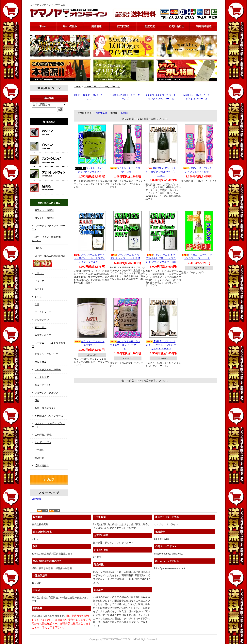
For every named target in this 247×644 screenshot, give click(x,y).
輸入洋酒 (39, 458)
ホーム (77, 87)
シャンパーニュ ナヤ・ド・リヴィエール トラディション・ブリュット (90, 258)
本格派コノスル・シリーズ (49, 416)
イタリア (39, 281)
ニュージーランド (44, 385)
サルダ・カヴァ (43, 442)
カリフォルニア (43, 335)
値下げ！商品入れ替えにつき (49, 261)
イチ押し (39, 450)
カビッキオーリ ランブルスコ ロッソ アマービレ (125, 345)
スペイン (39, 289)
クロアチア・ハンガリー (48, 370)
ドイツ (38, 297)
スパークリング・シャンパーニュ (102, 87)
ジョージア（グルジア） (48, 393)
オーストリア (42, 377)
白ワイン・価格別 (44, 218)
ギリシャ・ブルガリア (46, 354)
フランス (39, 273)
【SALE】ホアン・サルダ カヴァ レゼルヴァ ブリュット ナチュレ (161, 345)
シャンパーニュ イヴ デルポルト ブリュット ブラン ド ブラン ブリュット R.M (161, 258)
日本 (37, 400)
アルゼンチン (42, 320)
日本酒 (38, 248)
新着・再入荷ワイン (45, 408)
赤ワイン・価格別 (44, 210)
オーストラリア (43, 312)
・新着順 (123, 113)
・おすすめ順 (100, 113)
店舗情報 (36, 499)
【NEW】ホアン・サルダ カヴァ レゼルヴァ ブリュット (161, 172)
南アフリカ (41, 327)
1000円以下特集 (43, 435)
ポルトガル (41, 362)
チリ (37, 304)
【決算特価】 (42, 466)
